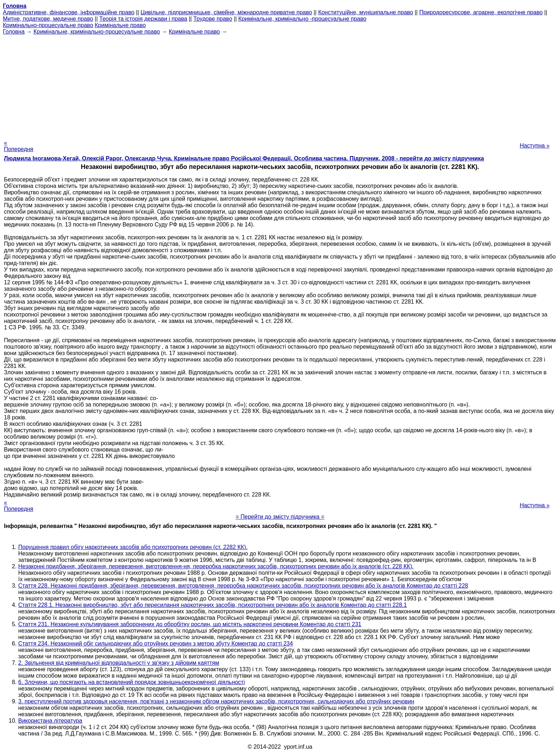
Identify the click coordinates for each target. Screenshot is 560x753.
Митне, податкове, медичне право (48, 19)
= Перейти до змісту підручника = (280, 517)
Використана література (50, 721)
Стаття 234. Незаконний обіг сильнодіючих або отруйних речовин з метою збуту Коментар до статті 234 (156, 644)
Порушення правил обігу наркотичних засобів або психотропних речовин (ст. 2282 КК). (133, 547)
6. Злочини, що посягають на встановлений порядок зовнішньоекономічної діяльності (132, 682)
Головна (14, 32)
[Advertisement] (280, 85)
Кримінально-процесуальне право (48, 25)
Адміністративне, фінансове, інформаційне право (69, 12)
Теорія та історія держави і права (143, 19)
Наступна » (535, 146)
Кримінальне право (120, 25)
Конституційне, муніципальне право (366, 12)
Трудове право (213, 19)
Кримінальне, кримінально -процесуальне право (302, 19)
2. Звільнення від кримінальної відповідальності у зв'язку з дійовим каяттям (119, 663)
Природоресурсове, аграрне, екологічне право (481, 12)
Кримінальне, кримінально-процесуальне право (97, 32)
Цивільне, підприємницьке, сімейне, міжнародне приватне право (226, 12)
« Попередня (19, 146)
